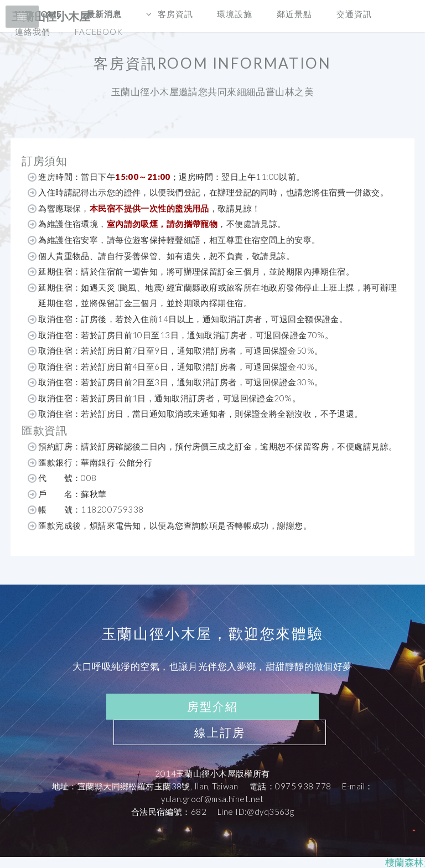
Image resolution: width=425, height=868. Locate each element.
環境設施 (235, 14)
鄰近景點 (294, 14)
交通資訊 (354, 14)
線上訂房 (220, 732)
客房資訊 (175, 14)
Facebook (99, 32)
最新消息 (104, 14)
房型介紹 (212, 706)
